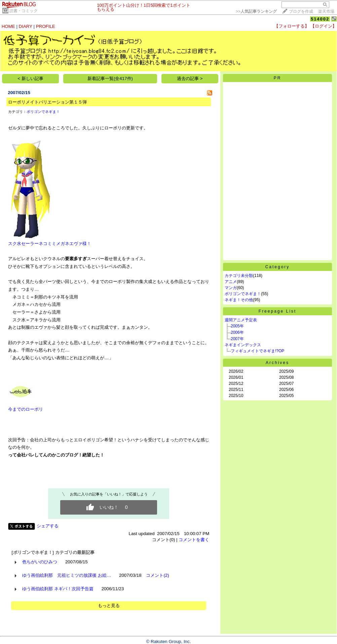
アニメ (231, 282)
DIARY (26, 26)
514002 (320, 19)
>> (256, 11)
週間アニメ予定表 (241, 320)
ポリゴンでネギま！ (43, 112)
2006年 (237, 332)
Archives (277, 363)
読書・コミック (24, 11)
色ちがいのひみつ (40, 562)
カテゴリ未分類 (239, 276)
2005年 (237, 326)
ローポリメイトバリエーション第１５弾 (47, 102)
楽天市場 (326, 11)
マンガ (231, 288)
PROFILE (46, 26)
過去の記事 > (190, 78)
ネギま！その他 (239, 300)
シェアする (48, 526)
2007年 (237, 339)
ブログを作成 (301, 11)
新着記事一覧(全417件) (110, 78)
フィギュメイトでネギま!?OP (257, 351)
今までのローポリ (26, 409)
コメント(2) (157, 575)
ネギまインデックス (243, 345)
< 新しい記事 (30, 78)
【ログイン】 (324, 26)
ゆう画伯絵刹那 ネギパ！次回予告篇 (58, 589)
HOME (8, 26)
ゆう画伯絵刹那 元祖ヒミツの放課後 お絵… (67, 575)
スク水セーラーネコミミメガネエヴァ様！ (50, 241)
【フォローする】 (292, 26)
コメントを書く (194, 540)
